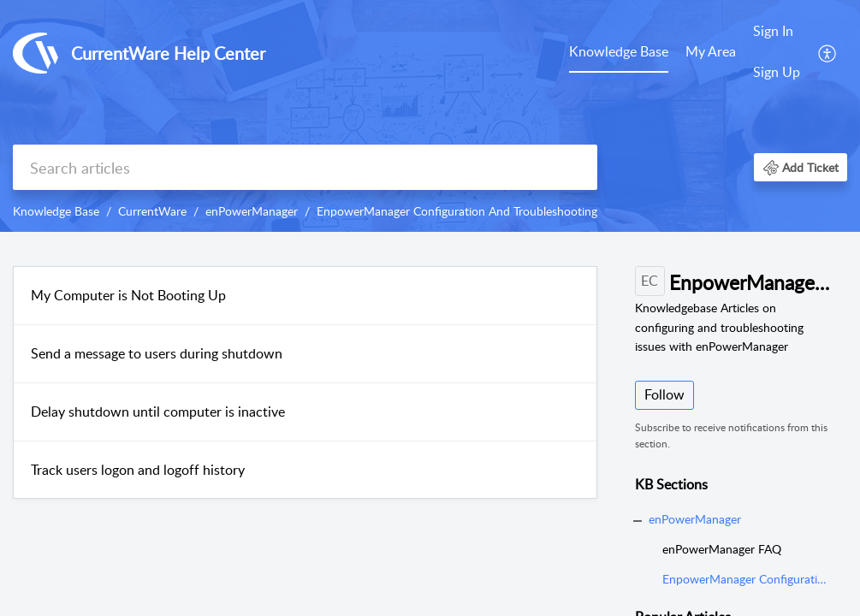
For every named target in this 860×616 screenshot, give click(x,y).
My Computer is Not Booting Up (128, 295)
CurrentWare (152, 211)
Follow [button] (664, 394)
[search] (305, 167)
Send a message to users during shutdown (157, 353)
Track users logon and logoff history (138, 470)
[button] (828, 52)
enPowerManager (252, 211)
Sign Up (777, 72)
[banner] (430, 116)
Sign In (773, 31)
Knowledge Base (619, 51)
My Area (711, 51)
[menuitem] (619, 53)
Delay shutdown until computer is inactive (158, 412)
